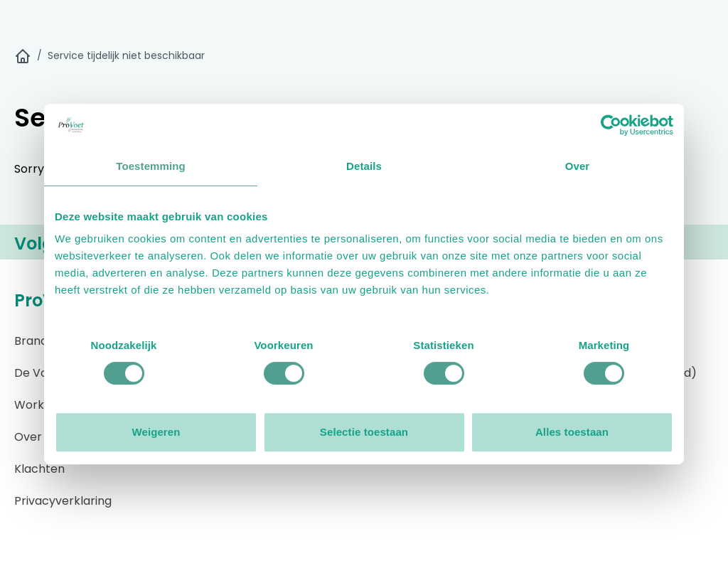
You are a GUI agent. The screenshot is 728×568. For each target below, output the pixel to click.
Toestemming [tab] (151, 166)
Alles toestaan (572, 432)
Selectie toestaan (364, 432)
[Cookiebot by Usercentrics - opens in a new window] (611, 125)
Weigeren (156, 432)
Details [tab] (364, 166)
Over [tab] (578, 166)
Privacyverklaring (63, 501)
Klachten (39, 469)
